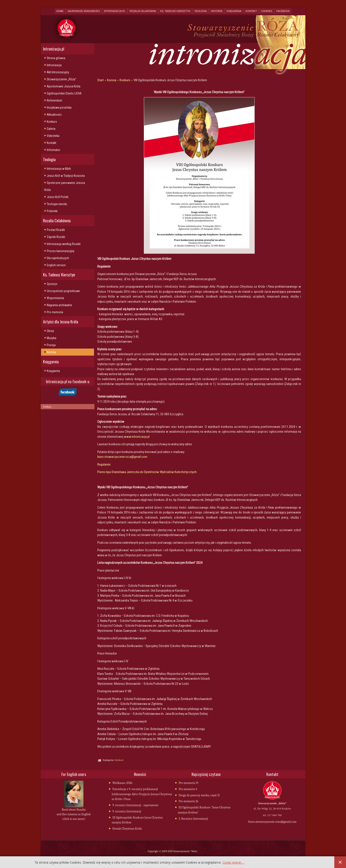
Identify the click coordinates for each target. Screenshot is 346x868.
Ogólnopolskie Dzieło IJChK (64, 93)
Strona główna (56, 58)
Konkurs (52, 122)
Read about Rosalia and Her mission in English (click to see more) (74, 815)
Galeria (51, 129)
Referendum (55, 100)
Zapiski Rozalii (56, 237)
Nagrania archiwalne (59, 305)
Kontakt (251, 11)
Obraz (50, 331)
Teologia (201, 11)
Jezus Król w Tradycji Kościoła (66, 176)
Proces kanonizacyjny (61, 251)
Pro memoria (55, 312)
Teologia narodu (57, 204)
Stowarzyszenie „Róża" (62, 79)
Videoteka (53, 136)
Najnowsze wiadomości (84, 11)
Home (60, 11)
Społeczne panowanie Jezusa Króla (65, 186)
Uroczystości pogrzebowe (63, 291)
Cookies (267, 11)
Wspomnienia (55, 298)
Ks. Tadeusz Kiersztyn (175, 11)
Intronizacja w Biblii (59, 169)
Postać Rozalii (56, 230)
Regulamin (104, 464)
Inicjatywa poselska (59, 108)
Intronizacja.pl (115, 11)
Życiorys (52, 284)
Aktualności (54, 115)
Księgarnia (234, 11)
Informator (54, 150)
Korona (51, 352)
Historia (217, 11)
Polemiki (52, 211)
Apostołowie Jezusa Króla (64, 86)
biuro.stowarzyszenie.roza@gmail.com (122, 457)
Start (101, 80)
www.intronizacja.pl (137, 437)
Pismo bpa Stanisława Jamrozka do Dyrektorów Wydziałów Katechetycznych (147, 472)
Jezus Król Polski (58, 197)
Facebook (283, 11)
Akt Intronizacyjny (58, 72)
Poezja (51, 345)
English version (56, 265)
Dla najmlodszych (58, 258)
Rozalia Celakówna (143, 11)
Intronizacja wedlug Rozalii (64, 244)
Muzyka (52, 338)
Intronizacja (54, 65)
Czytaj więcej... (233, 863)
